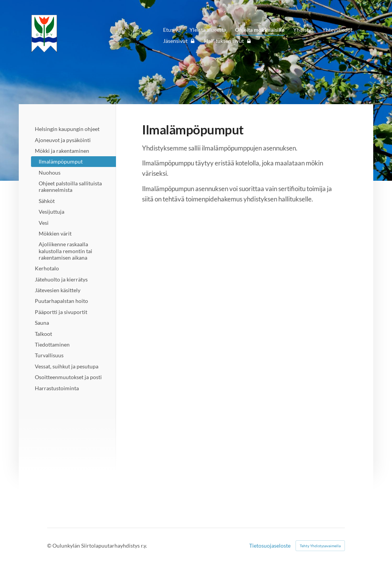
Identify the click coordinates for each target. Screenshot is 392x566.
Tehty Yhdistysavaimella (320, 546)
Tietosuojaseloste (270, 546)
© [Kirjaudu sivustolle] (50, 546)
